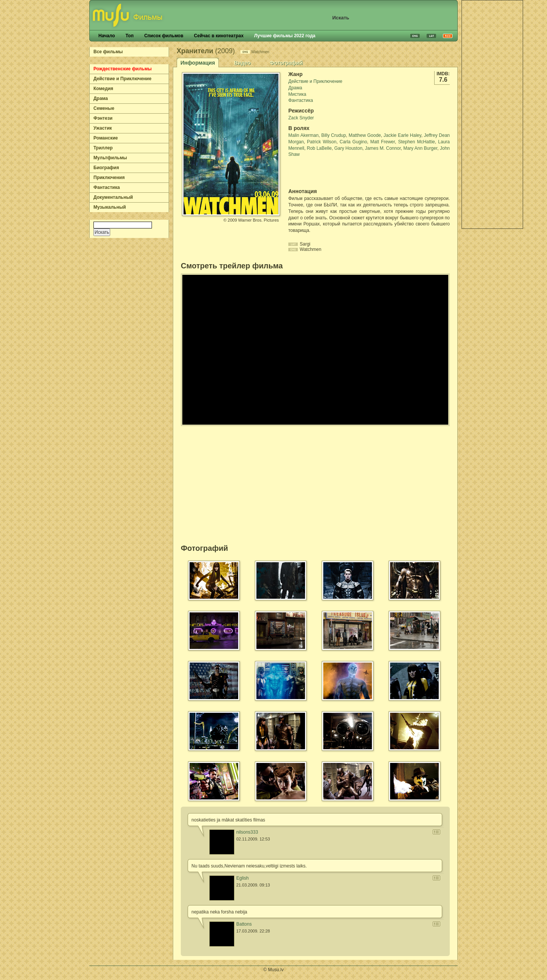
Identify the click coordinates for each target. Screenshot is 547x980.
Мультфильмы (110, 158)
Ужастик (103, 128)
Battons (244, 924)
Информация (198, 63)
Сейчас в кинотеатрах (219, 36)
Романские (106, 138)
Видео (242, 63)
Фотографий (286, 63)
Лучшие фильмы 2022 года (285, 36)
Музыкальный (110, 207)
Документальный (113, 197)
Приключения (109, 178)
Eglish (243, 878)
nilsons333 (247, 832)
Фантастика (107, 187)
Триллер (103, 148)
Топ (129, 36)
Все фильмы (108, 52)
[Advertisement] (492, 114)
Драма (101, 98)
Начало (107, 36)
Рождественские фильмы (123, 69)
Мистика (297, 94)
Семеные (104, 108)
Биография (106, 168)
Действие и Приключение (123, 79)
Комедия (103, 89)
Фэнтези (103, 118)
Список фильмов (164, 36)
